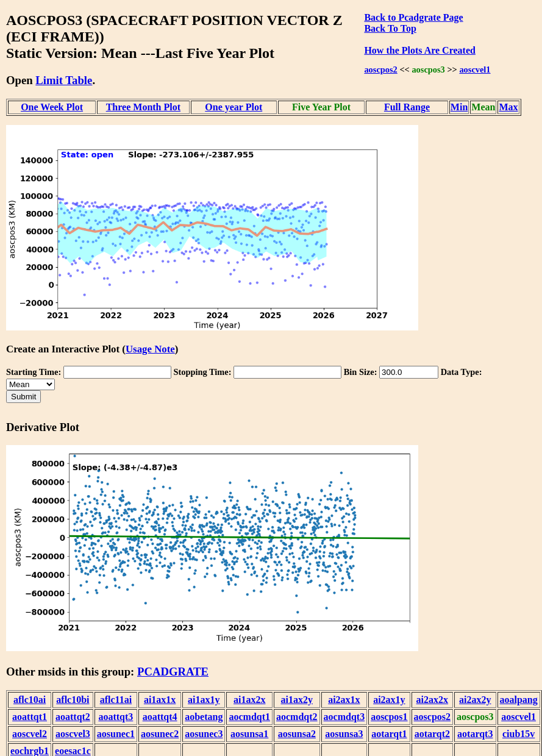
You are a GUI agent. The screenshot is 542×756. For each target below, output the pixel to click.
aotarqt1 (389, 734)
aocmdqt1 (249, 717)
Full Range (407, 107)
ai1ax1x (160, 700)
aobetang (204, 717)
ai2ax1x (344, 700)
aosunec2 (160, 734)
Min (459, 107)
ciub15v (519, 734)
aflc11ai (116, 700)
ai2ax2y (475, 700)
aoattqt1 (30, 717)
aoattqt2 (73, 717)
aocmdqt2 (297, 717)
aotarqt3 (475, 734)
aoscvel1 (475, 70)
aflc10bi (73, 700)
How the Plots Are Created (419, 50)
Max (508, 107)
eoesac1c (73, 751)
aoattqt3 (116, 717)
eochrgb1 (30, 751)
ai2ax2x (432, 700)
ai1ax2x (249, 700)
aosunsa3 (344, 734)
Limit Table (64, 80)
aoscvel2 (30, 734)
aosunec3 (204, 734)
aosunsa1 (249, 734)
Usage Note (150, 349)
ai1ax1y (204, 700)
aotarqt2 (432, 734)
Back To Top (390, 28)
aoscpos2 (380, 70)
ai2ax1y (389, 700)
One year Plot (234, 107)
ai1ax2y (297, 700)
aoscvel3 (73, 734)
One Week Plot (52, 107)
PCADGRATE (173, 672)
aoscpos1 (389, 717)
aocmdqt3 (344, 717)
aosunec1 (116, 734)
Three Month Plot (143, 107)
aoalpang (519, 700)
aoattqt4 (160, 717)
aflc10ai (30, 700)
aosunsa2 (297, 734)
